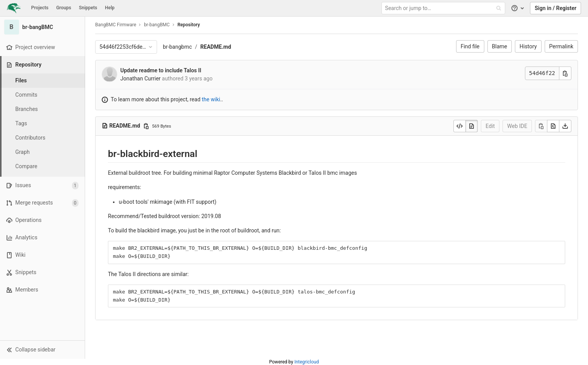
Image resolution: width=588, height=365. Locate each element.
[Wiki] (42, 255)
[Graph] (43, 152)
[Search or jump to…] (444, 8)
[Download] (565, 126)
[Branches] (43, 109)
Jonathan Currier (140, 78)
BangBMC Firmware (116, 25)
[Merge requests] (42, 203)
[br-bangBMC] (43, 27)
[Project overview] (42, 47)
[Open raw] (553, 126)
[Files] (43, 81)
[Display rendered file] (472, 126)
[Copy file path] (146, 126)
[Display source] (460, 126)
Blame (500, 46)
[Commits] (43, 95)
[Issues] (42, 185)
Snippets (88, 8)
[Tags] (43, 124)
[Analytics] (42, 238)
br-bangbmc (177, 47)
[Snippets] (42, 272)
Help (110, 8)
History (528, 46)
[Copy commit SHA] (565, 73)
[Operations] (42, 220)
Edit (490, 126)
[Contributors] (43, 138)
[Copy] (541, 126)
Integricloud (307, 362)
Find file (470, 46)
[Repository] (43, 65)
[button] (42, 350)
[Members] (42, 290)
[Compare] (43, 166)
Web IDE (517, 126)
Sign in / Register (556, 8)
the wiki (211, 99)
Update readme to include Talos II (161, 70)
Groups (64, 8)
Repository (189, 25)
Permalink (561, 46)
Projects (40, 8)
